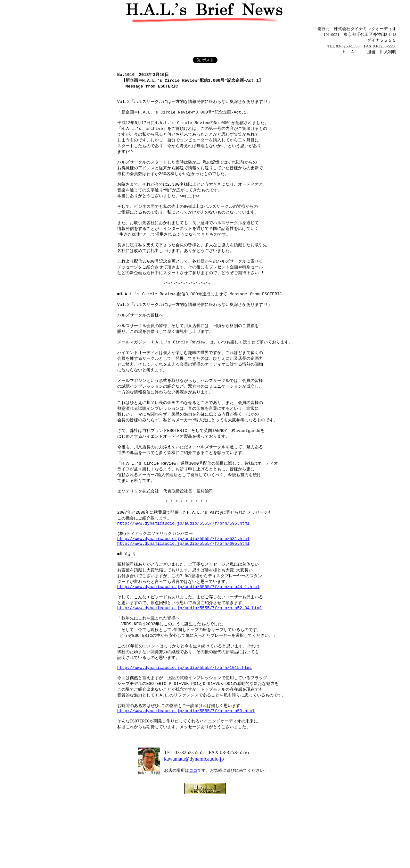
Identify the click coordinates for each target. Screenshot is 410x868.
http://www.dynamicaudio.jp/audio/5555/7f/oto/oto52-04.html (190, 662)
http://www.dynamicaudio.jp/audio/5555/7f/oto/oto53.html (186, 776)
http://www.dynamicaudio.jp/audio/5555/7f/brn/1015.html (185, 728)
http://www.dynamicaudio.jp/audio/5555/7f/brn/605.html (183, 591)
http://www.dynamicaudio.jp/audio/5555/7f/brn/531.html (183, 585)
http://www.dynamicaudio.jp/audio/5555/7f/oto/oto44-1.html (189, 638)
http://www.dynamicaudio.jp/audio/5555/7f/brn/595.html (183, 567)
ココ (193, 839)
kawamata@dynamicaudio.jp (194, 827)
